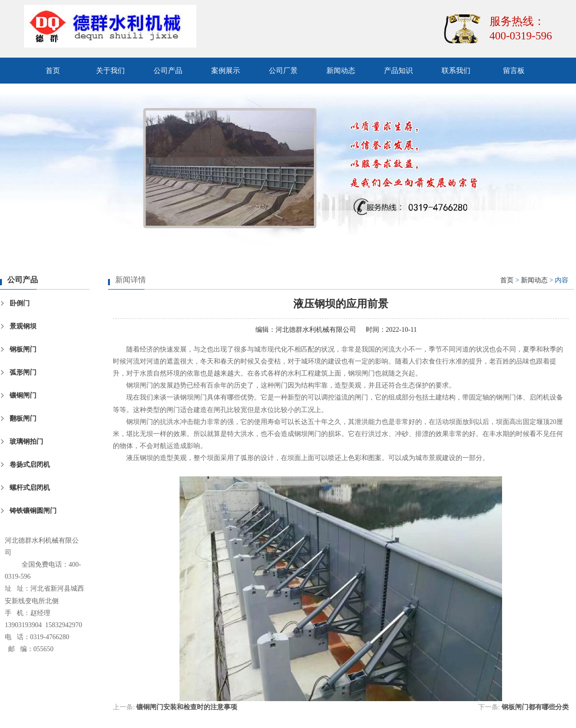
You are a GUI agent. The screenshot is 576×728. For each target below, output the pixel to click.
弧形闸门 (23, 372)
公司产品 (168, 71)
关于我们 (110, 71)
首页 (53, 71)
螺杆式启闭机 (30, 488)
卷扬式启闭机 (30, 465)
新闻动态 (341, 71)
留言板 (514, 71)
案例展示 (226, 71)
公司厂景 (283, 71)
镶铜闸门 (23, 395)
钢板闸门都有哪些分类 (535, 707)
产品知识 (398, 71)
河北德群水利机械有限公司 (316, 330)
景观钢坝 (23, 326)
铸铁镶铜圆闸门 (33, 511)
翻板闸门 (23, 419)
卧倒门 (20, 303)
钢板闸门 (23, 349)
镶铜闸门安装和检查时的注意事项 (187, 707)
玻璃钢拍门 (26, 442)
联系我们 (456, 71)
